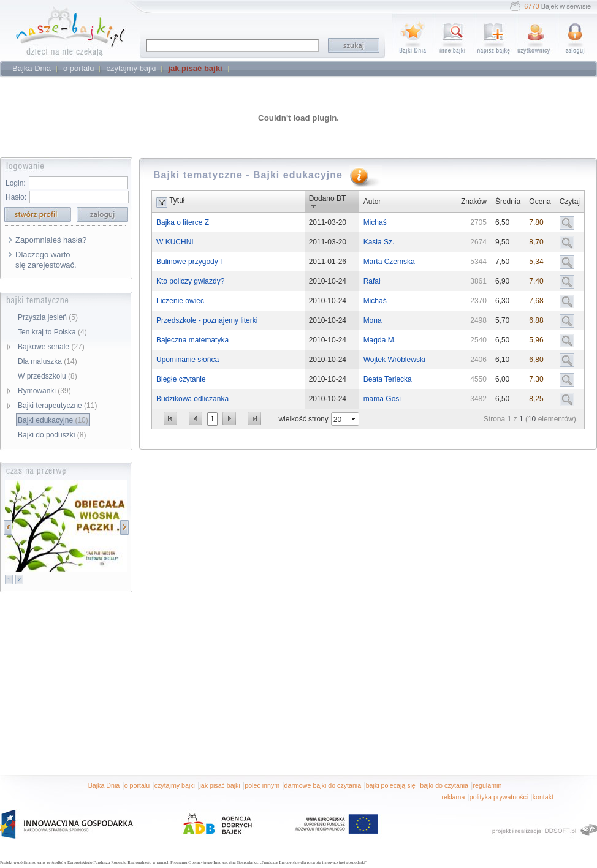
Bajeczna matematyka (192, 340)
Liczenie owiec (180, 301)
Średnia (508, 202)
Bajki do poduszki (52, 435)
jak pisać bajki (219, 785)
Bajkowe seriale (51, 347)
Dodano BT (328, 198)
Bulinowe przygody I (189, 262)
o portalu (137, 785)
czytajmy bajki (175, 785)
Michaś (375, 222)
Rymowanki (44, 391)
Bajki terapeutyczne (57, 406)
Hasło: (16, 197)
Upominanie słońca (188, 360)
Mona (373, 320)
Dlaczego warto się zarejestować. (46, 260)
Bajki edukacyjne (53, 420)
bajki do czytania (444, 785)
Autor (372, 202)
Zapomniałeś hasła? (51, 240)
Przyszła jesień (48, 317)
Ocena (540, 202)
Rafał (372, 281)
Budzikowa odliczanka (192, 399)
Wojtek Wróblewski (394, 360)
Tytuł (177, 200)
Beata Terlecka (388, 379)
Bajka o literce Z (183, 222)
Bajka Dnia (104, 785)
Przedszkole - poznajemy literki (207, 320)
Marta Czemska (389, 262)
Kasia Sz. (379, 242)
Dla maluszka (48, 361)
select (354, 419)
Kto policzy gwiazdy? (190, 281)
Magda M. (380, 340)
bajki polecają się (391, 785)
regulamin (488, 785)
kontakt (543, 797)
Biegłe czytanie (181, 379)
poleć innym (262, 785)
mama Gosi (382, 399)
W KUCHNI (175, 242)
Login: (16, 183)
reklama (453, 797)
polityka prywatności (499, 797)
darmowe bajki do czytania (323, 785)
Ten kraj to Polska (52, 332)
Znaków (474, 202)
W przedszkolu (48, 376)
